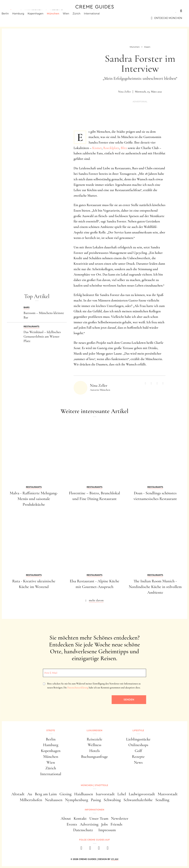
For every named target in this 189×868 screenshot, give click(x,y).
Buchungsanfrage (95, 757)
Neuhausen (54, 800)
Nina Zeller (125, 92)
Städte (12, 11)
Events (72, 824)
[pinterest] (99, 849)
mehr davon (96, 600)
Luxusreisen (34, 11)
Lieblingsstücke (138, 739)
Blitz (124, 148)
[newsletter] (108, 849)
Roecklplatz (111, 148)
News (138, 762)
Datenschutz (83, 830)
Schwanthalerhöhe (138, 800)
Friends (117, 824)
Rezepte (138, 757)
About (66, 818)
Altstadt (18, 794)
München (58, 18)
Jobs (104, 824)
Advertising (89, 824)
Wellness (94, 745)
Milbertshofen (31, 800)
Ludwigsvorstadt (142, 794)
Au (30, 794)
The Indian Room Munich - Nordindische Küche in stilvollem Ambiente (155, 587)
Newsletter (120, 818)
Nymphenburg (77, 800)
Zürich (82, 18)
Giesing (66, 794)
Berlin (10, 18)
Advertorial (140, 102)
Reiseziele (94, 739)
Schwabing (112, 800)
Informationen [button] (94, 810)
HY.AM (115, 859)
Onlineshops (138, 745)
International (97, 18)
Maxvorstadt (168, 794)
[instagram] (90, 849)
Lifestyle (56, 11)
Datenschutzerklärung (78, 688)
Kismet (97, 148)
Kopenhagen (41, 18)
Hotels (94, 751)
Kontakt (80, 818)
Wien (71, 18)
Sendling (162, 800)
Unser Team (99, 818)
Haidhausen (84, 794)
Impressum (107, 830)
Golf (138, 751)
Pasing (96, 800)
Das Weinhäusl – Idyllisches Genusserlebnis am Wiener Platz (42, 337)
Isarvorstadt (105, 794)
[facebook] (81, 849)
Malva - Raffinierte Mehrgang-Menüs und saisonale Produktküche (34, 499)
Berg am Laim (46, 794)
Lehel (122, 794)
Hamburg (23, 18)
